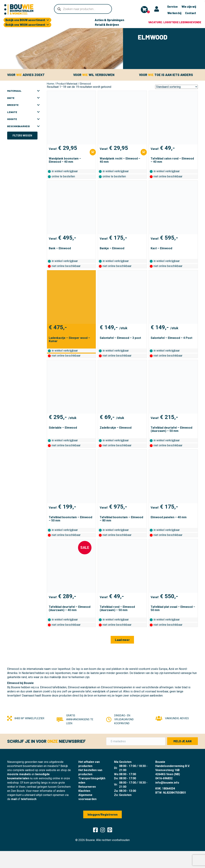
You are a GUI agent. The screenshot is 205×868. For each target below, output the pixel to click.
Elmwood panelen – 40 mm (169, 517)
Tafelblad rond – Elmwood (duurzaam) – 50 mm (117, 608)
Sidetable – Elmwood (63, 428)
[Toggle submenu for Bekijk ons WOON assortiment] (48, 25)
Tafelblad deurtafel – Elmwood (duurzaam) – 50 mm (171, 429)
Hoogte (23, 119)
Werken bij (174, 13)
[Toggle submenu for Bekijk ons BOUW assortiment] (48, 20)
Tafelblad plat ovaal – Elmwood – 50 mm (173, 608)
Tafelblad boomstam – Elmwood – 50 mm (70, 519)
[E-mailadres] (136, 741)
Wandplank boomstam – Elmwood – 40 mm (65, 160)
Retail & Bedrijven (107, 25)
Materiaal (23, 91)
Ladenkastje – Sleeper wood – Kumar (69, 339)
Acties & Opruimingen (109, 20)
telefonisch (29, 799)
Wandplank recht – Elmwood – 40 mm (120, 160)
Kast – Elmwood (161, 248)
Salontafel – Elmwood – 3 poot (120, 338)
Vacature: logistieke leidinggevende (175, 22)
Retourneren (87, 787)
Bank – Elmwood (60, 248)
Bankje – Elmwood (112, 248)
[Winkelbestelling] (176, 87)
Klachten (84, 791)
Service (172, 7)
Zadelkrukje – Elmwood (116, 428)
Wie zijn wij (189, 7)
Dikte (23, 98)
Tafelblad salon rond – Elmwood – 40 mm (172, 160)
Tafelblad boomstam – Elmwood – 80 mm (121, 519)
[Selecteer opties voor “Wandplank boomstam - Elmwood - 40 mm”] (93, 152)
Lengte (23, 112)
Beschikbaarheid (23, 126)
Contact (191, 13)
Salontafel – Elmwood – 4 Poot (171, 338)
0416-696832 (164, 778)
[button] (122, 640)
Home (50, 84)
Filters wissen (22, 136)
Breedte (23, 105)
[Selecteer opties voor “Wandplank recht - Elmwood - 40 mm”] (144, 152)
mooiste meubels (19, 774)
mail (14, 799)
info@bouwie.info (167, 783)
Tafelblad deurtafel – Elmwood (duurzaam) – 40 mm (70, 608)
